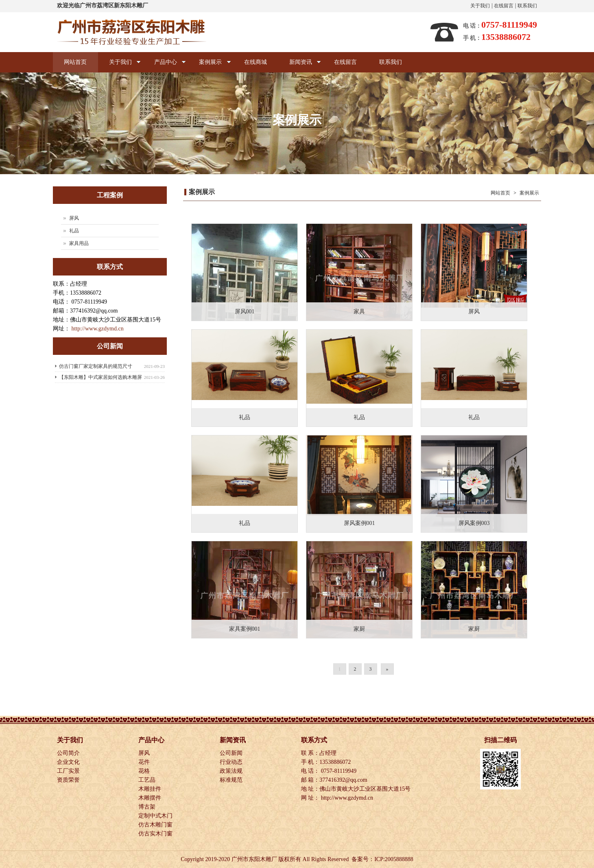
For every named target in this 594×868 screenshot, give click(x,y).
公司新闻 (232, 753)
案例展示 (211, 66)
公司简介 (69, 753)
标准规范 (232, 780)
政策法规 (232, 771)
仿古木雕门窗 (156, 825)
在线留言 (504, 6)
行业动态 (232, 762)
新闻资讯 (302, 66)
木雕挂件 (151, 789)
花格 (145, 771)
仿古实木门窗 (156, 834)
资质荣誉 (69, 780)
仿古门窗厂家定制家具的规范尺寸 (96, 366)
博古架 (148, 807)
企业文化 (69, 762)
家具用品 (79, 243)
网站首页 (76, 62)
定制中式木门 (156, 816)
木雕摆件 (151, 798)
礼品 (74, 231)
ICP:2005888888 (394, 859)
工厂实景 (69, 771)
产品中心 (166, 66)
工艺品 (148, 780)
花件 (145, 762)
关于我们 (480, 6)
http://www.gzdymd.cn (98, 329)
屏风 (74, 218)
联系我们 (527, 6)
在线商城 (258, 62)
